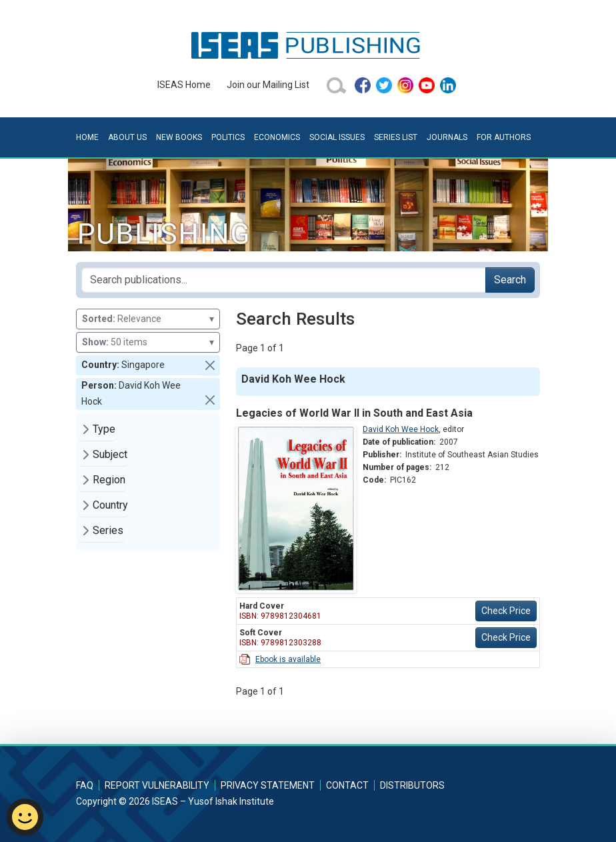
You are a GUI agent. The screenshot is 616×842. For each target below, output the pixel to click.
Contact (347, 785)
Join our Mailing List (268, 85)
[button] (210, 365)
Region (109, 480)
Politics (228, 137)
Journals (447, 137)
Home (87, 137)
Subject (110, 454)
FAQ (85, 785)
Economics (277, 137)
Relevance (148, 319)
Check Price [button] (506, 611)
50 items (148, 342)
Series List (396, 137)
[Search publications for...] (284, 280)
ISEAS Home (184, 85)
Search (510, 280)
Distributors (412, 785)
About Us (127, 137)
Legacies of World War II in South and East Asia (354, 413)
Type (104, 429)
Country (110, 505)
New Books (179, 137)
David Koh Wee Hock (401, 429)
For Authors (504, 137)
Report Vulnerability (157, 785)
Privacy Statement (268, 785)
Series (108, 530)
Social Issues (337, 137)
